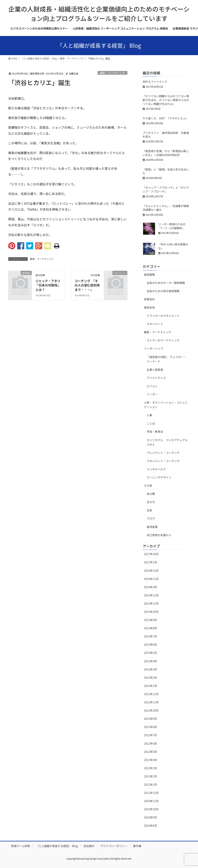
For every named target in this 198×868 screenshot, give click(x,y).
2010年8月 (151, 826)
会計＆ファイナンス (155, 82)
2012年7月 (151, 735)
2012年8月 (151, 727)
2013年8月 (151, 628)
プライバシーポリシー (114, 846)
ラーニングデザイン (159, 477)
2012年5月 (151, 752)
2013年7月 (151, 636)
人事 (150, 415)
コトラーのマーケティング (163, 340)
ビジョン (152, 386)
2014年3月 (151, 587)
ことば (151, 423)
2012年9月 (151, 719)
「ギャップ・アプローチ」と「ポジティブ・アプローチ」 (166, 189)
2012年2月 (151, 776)
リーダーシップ (154, 348)
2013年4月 (151, 661)
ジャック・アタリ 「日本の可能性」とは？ (50, 285)
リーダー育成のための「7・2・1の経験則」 (172, 226)
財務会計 (150, 299)
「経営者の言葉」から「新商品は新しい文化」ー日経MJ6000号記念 (166, 153)
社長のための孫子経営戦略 (163, 291)
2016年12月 (151, 571)
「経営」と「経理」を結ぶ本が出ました (166, 171)
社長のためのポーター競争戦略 (166, 283)
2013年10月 (151, 612)
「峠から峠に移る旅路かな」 (173, 246)
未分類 (151, 494)
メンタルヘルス (156, 469)
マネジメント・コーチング (163, 461)
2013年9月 (151, 620)
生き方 (151, 502)
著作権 (137, 846)
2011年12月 (151, 793)
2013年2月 (151, 678)
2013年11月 (151, 603)
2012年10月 (151, 710)
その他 (148, 486)
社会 (150, 510)
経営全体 (150, 307)
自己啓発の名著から (159, 535)
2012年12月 (151, 694)
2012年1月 (151, 785)
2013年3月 (151, 669)
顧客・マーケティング (112, 73)
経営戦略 (150, 275)
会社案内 (89, 846)
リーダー (152, 394)
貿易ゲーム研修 (21, 846)
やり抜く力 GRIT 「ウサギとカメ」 (166, 118)
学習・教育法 (155, 432)
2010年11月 (151, 801)
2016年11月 (151, 579)
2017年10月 (151, 554)
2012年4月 (151, 760)
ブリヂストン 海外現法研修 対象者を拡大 (166, 135)
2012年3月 (151, 768)
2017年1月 (151, 562)
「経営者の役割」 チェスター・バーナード (167, 359)
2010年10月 (151, 809)
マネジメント (155, 324)
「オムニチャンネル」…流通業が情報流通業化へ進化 (166, 208)
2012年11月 (151, 702)
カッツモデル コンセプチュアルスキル (167, 442)
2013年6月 (151, 644)
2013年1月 (151, 686)
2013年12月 (151, 595)
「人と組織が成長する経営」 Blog (57, 846)
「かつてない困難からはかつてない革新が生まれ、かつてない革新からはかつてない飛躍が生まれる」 (166, 100)
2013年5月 (151, 653)
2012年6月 (151, 743)
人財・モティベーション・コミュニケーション (166, 405)
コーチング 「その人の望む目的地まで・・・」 (87, 285)
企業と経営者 (155, 370)
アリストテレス (156, 378)
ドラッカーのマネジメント (163, 316)
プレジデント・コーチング (163, 453)
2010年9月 (151, 817)
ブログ (151, 518)
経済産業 (152, 527)
